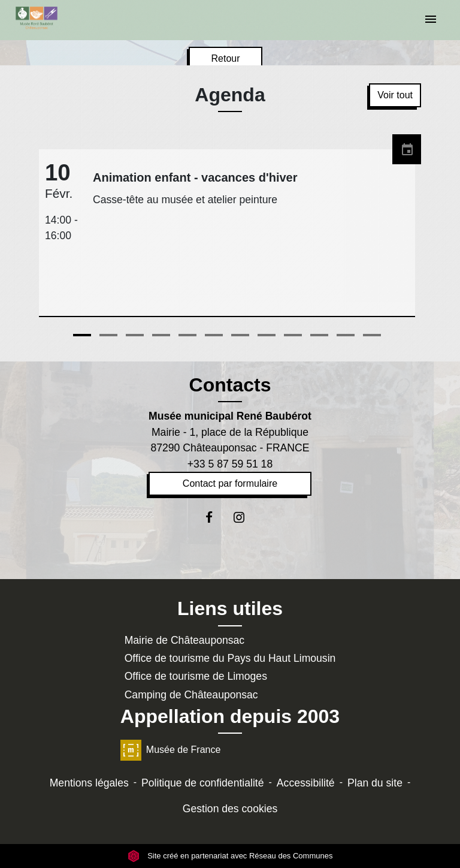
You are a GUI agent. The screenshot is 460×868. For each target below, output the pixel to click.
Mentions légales (89, 783)
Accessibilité (306, 783)
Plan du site (375, 783)
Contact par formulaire (230, 483)
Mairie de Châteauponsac (185, 640)
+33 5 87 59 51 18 (230, 464)
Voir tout (395, 95)
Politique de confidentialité (202, 783)
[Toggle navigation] (431, 20)
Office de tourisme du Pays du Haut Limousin (230, 658)
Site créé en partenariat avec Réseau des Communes (230, 856)
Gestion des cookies (230, 809)
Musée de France (171, 750)
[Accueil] (37, 18)
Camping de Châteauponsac (191, 695)
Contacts (230, 385)
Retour (225, 58)
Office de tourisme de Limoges (196, 676)
